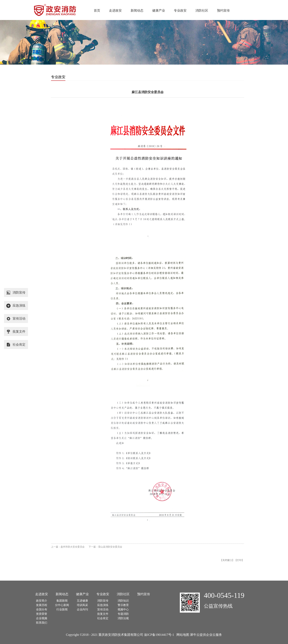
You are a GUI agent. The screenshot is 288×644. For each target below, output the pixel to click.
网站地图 (182, 635)
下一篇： (105, 547)
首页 (97, 10)
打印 (239, 560)
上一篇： (68, 547)
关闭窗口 (227, 560)
